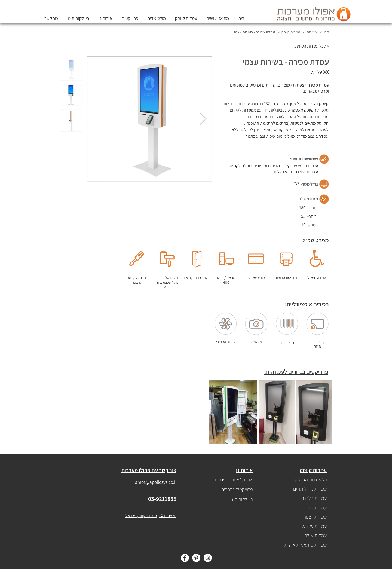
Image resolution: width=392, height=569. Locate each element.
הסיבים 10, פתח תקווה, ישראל (151, 515)
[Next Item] (203, 119)
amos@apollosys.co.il (156, 482)
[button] (186, 18)
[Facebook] (185, 558)
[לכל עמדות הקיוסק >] (309, 46)
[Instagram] (208, 558)
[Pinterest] (196, 558)
